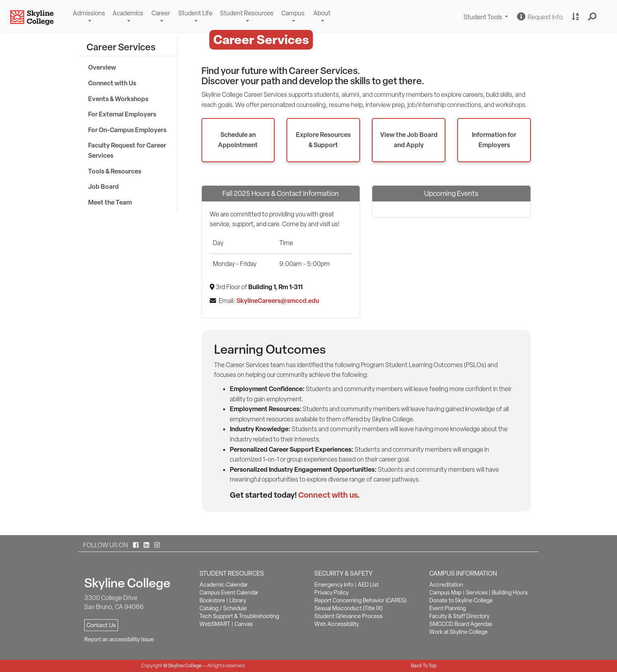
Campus (293, 13)
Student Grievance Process (348, 616)
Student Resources (247, 13)
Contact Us (101, 625)
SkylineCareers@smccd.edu (278, 301)
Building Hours (510, 593)
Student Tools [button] (487, 18)
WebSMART (215, 624)
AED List (368, 585)
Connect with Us (112, 83)
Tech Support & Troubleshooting (239, 616)
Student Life (195, 13)
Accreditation (446, 585)
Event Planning (448, 608)
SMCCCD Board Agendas (461, 624)
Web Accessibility (337, 624)
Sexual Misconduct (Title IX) (348, 608)
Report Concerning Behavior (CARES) (360, 600)
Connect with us (328, 495)
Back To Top (424, 666)
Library (238, 600)
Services (477, 593)
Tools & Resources (115, 171)
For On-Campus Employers (127, 130)
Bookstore (212, 600)
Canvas (244, 624)
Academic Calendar (224, 585)
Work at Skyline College (458, 632)
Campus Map (445, 593)
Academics (128, 13)
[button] (592, 17)
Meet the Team (110, 202)
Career (161, 13)
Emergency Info (334, 585)
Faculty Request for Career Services (127, 150)
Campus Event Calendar (229, 593)
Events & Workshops (118, 99)
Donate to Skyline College (461, 600)
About (322, 13)
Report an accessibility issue (119, 639)
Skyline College (185, 666)
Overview (102, 67)
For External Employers (122, 114)
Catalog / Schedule (223, 608)
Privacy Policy (332, 593)
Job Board (103, 186)
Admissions (89, 13)
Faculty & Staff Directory (459, 616)
